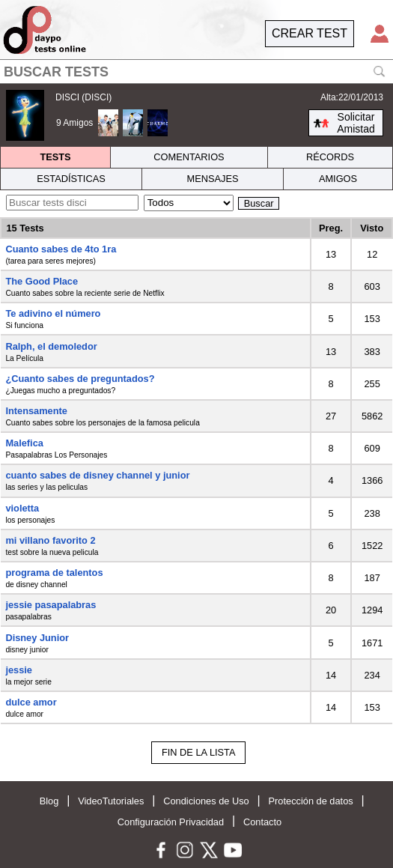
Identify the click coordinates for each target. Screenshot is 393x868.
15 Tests (25, 228)
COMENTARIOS (189, 157)
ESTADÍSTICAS (71, 179)
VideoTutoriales (111, 801)
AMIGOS (338, 179)
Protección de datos (311, 801)
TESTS (55, 157)
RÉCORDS (330, 157)
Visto (372, 228)
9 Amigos (74, 123)
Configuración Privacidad (171, 822)
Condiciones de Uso (206, 801)
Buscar (259, 203)
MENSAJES (213, 179)
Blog (49, 801)
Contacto (262, 822)
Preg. (331, 228)
